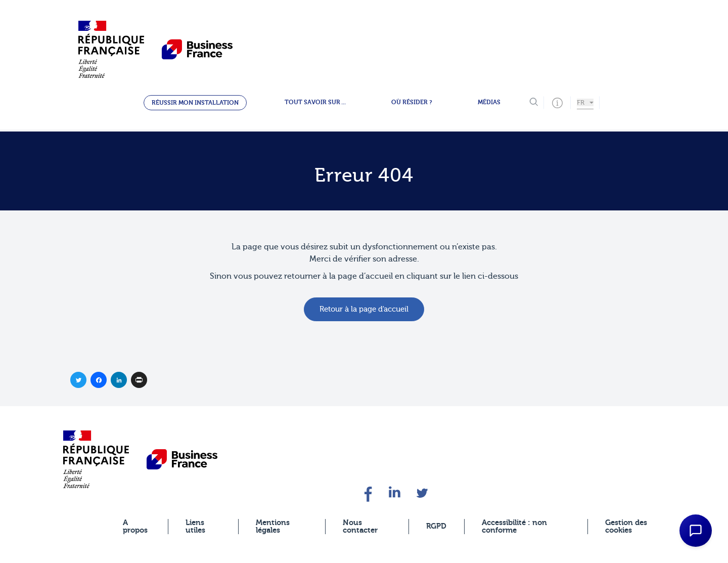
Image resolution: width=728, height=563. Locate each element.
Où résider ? (412, 102)
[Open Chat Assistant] (696, 531)
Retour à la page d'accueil (364, 309)
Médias (489, 102)
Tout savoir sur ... (315, 102)
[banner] (96, 459)
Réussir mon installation (195, 103)
